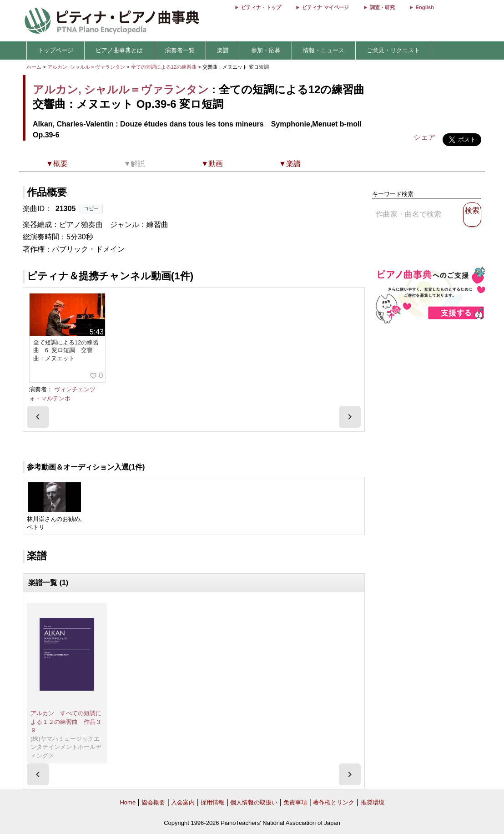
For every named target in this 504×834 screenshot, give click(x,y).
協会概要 (153, 802)
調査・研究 (382, 7)
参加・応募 (266, 50)
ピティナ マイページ (325, 7)
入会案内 (183, 802)
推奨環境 (373, 802)
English (425, 7)
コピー (91, 208)
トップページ (55, 50)
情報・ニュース (324, 50)
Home (128, 802)
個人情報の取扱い (254, 802)
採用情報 (212, 802)
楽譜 (223, 50)
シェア (424, 137)
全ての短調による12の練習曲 (165, 67)
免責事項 (295, 802)
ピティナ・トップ (261, 7)
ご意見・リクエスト (393, 50)
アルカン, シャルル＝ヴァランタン (86, 67)
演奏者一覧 (180, 50)
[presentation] (38, 417)
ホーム (34, 67)
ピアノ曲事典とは (119, 50)
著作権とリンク (334, 802)
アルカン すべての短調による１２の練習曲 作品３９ (66, 722)
